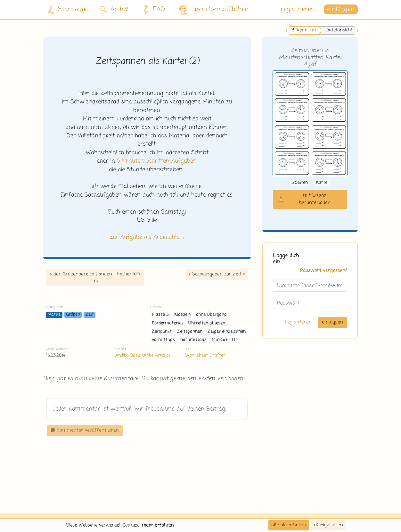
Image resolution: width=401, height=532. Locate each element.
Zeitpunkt (162, 332)
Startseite (67, 10)
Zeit (90, 315)
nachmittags (193, 340)
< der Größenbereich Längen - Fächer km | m (95, 278)
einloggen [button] (341, 9)
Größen (73, 315)
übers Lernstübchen (213, 10)
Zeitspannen (190, 332)
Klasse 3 (160, 315)
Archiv (114, 9)
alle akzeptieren (289, 525)
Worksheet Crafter (205, 356)
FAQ (152, 10)
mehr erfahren (158, 525)
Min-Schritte (225, 340)
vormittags (163, 340)
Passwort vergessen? (324, 271)
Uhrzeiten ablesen (207, 323)
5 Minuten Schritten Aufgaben (157, 161)
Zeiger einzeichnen (227, 332)
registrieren (298, 9)
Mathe (54, 315)
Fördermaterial (167, 323)
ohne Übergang (211, 315)
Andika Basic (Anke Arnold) (143, 356)
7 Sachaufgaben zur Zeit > (217, 274)
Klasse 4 (183, 315)
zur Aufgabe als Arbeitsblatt (147, 237)
